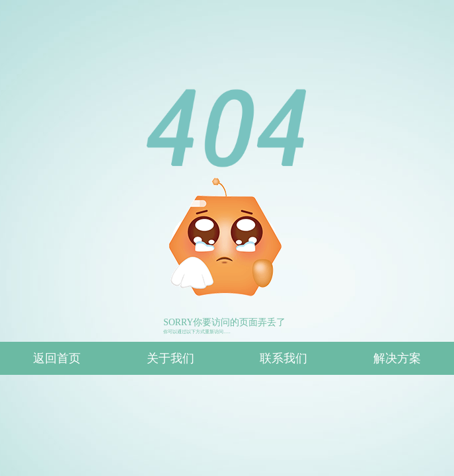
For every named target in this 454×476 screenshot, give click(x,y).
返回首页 (57, 358)
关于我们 (170, 358)
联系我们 (284, 358)
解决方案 (397, 358)
